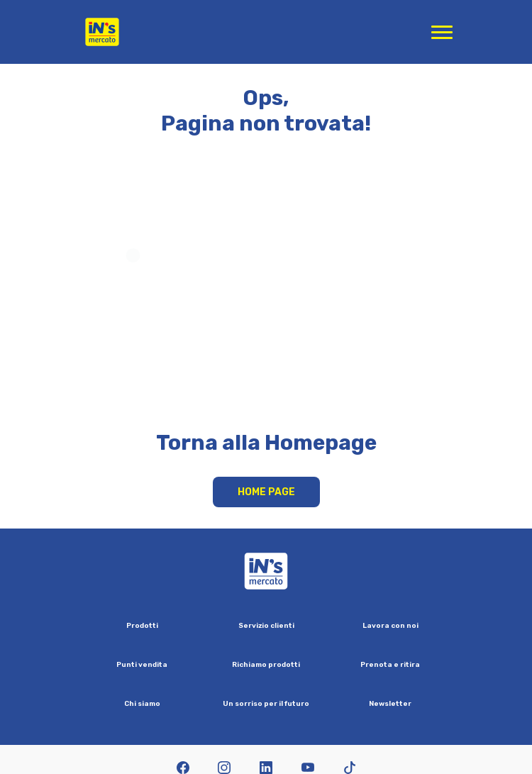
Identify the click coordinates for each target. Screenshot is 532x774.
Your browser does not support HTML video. (266, 295)
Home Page (266, 492)
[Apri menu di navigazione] (442, 32)
